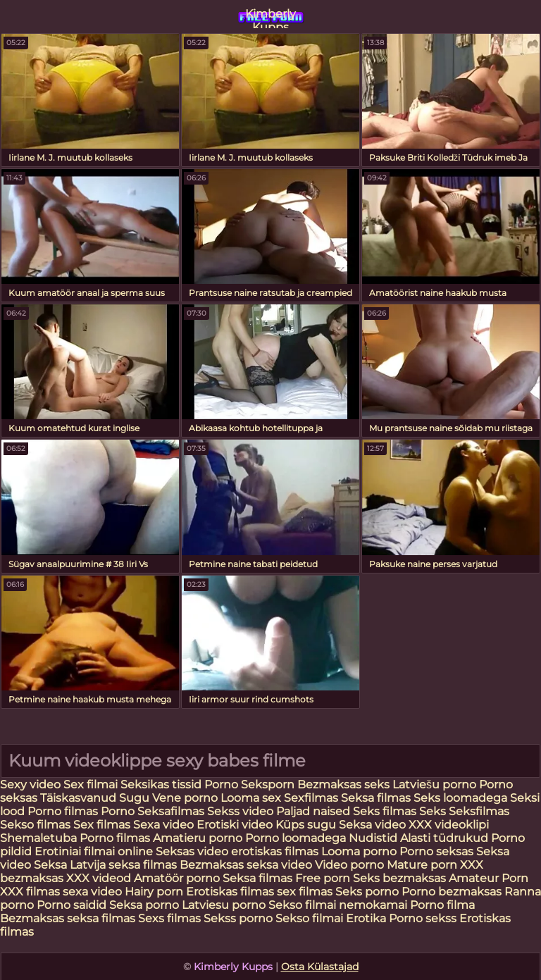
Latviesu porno (225, 905)
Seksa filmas (377, 798)
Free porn (323, 878)
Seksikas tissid (162, 784)
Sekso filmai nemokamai (338, 905)
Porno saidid (71, 905)
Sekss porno (240, 918)
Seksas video (193, 851)
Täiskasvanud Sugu (96, 798)
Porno (223, 784)
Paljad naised (315, 811)
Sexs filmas (169, 918)
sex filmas (305, 892)
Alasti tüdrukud (444, 838)
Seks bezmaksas (399, 878)
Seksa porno (144, 905)
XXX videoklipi (449, 825)
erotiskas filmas (275, 851)
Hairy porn (154, 892)
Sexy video (32, 784)
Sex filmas (102, 825)
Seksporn (268, 784)
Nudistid (374, 838)
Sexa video (165, 825)
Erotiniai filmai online (94, 851)
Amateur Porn (489, 878)
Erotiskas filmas (230, 892)
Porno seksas (438, 851)
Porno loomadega (297, 838)
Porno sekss (423, 918)
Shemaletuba (38, 838)
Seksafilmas (171, 811)
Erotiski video (236, 825)
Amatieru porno (198, 838)
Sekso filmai (309, 918)
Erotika (367, 918)
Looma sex (252, 798)
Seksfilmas (479, 811)
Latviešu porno (434, 784)
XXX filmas (30, 892)
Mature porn (422, 865)
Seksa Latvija (71, 865)
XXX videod (100, 878)
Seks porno (367, 892)
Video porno (349, 865)
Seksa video (372, 825)
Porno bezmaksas (453, 892)
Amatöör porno (177, 878)
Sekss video (242, 811)
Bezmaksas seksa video (246, 865)
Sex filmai (92, 784)
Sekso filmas (37, 825)
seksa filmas (143, 865)
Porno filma (442, 905)
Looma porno (360, 851)
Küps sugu (306, 825)
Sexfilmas (311, 798)
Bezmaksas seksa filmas (68, 918)
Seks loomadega (462, 798)
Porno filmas (63, 811)
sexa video (92, 892)
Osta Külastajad (320, 967)
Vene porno (185, 798)
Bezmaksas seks (343, 784)
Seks (433, 811)
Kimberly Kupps (270, 18)
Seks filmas (385, 811)
